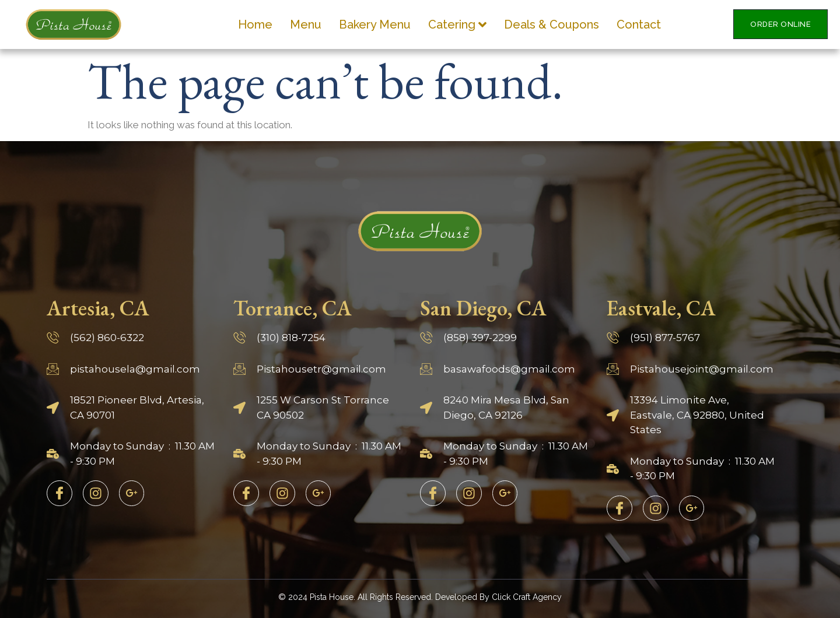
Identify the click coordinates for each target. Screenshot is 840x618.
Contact (639, 24)
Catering (457, 24)
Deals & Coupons (552, 24)
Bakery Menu (375, 24)
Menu (306, 24)
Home (255, 24)
